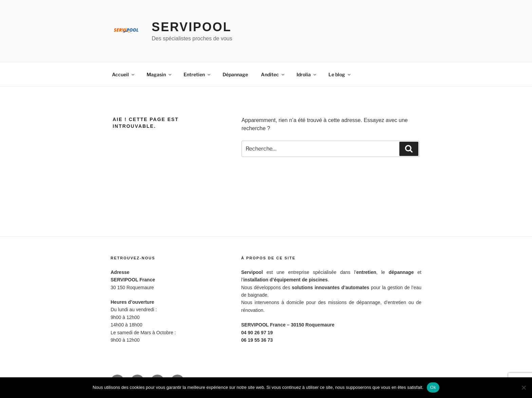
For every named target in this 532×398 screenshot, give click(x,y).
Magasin (159, 74)
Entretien (197, 74)
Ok (433, 387)
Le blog (340, 74)
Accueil (124, 74)
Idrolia (307, 74)
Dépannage (235, 74)
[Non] (524, 387)
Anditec (273, 74)
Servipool (192, 27)
